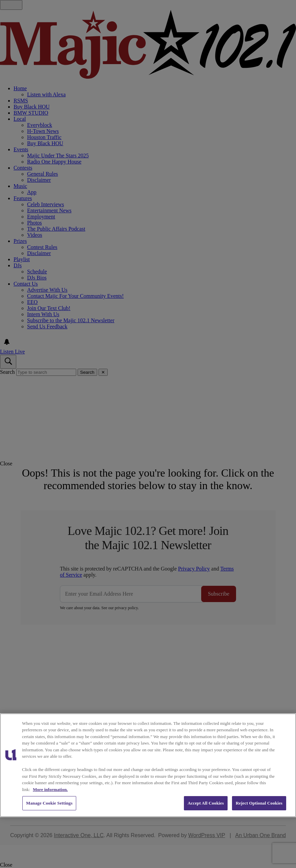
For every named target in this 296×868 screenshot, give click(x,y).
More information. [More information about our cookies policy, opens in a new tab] (50, 789)
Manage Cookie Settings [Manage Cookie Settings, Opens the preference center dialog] (49, 803)
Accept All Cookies (206, 803)
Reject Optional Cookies (259, 803)
